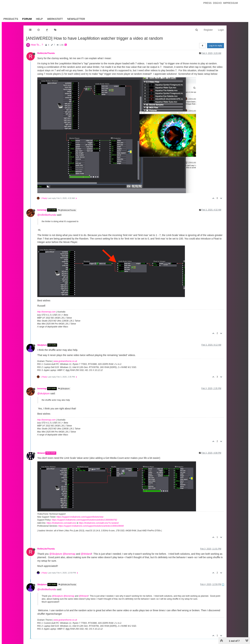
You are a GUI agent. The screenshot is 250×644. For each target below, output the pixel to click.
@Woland (86, 554)
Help (39, 19)
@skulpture (43, 393)
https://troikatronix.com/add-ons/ (61, 523)
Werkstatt (55, 19)
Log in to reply (216, 46)
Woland (41, 453)
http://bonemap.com (46, 312)
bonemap (42, 210)
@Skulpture (64, 389)
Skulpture (42, 345)
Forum (27, 19)
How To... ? (37, 45)
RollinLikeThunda (46, 53)
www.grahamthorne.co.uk (65, 361)
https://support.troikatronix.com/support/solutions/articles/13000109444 (91, 526)
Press (207, 3)
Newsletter (76, 19)
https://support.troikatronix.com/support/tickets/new (80, 517)
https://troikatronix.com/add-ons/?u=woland (99, 523)
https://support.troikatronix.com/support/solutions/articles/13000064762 (84, 520)
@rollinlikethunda (47, 215)
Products (11, 19)
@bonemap (69, 554)
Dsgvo (217, 3)
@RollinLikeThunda (67, 210)
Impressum (230, 3)
